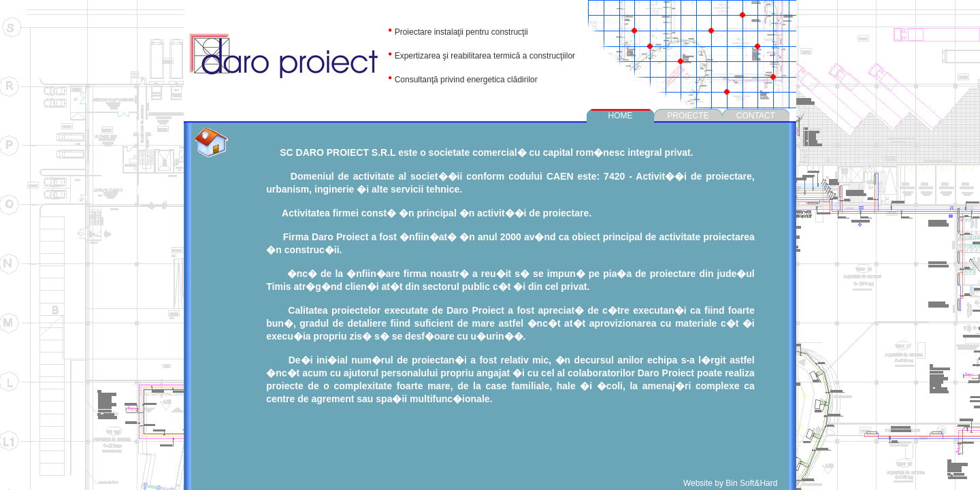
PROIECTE (688, 116)
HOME (621, 116)
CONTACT (756, 116)
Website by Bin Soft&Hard (732, 483)
